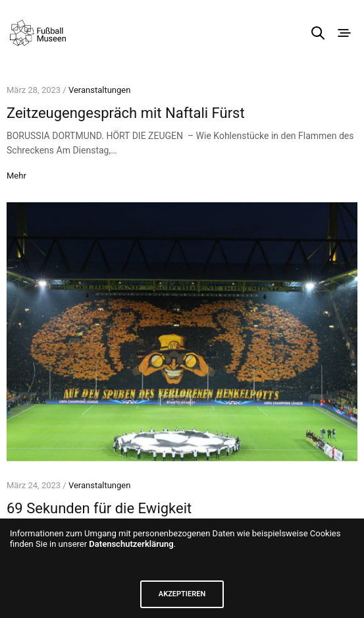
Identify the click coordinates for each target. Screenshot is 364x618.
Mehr (16, 176)
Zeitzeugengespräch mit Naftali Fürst (126, 113)
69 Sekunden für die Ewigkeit (99, 508)
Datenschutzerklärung (131, 544)
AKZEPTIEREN (182, 594)
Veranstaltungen (99, 90)
